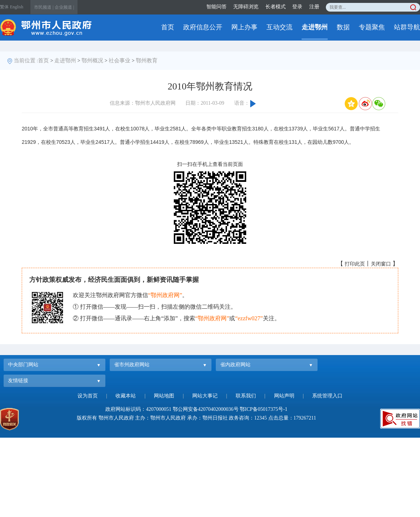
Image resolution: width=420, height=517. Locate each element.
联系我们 (246, 396)
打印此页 (355, 264)
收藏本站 (126, 396)
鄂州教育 (147, 61)
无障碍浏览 (246, 7)
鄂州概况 (92, 61)
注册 (314, 7)
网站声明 (284, 396)
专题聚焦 (372, 27)
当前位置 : (26, 61)
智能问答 (217, 7)
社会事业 (119, 61)
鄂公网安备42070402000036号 (206, 409)
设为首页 (88, 396)
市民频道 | (44, 7)
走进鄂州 (315, 27)
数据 (343, 27)
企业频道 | (64, 7)
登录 (297, 7)
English (17, 7)
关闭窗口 (381, 264)
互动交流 (280, 27)
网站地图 (164, 396)
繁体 (4, 7)
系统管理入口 (327, 396)
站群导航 (407, 27)
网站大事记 (205, 396)
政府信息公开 (203, 27)
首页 (168, 27)
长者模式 (276, 7)
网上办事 (244, 27)
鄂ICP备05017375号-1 (263, 409)
